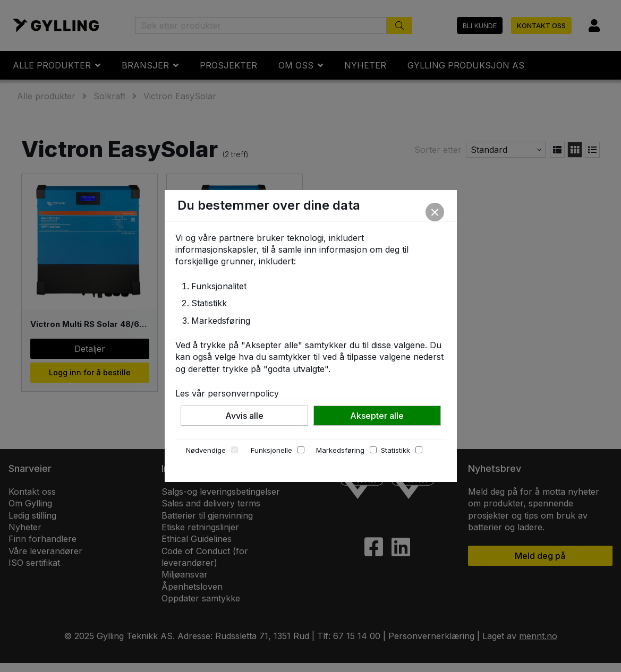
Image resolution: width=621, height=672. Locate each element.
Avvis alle (244, 416)
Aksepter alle (377, 416)
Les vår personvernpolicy (227, 393)
